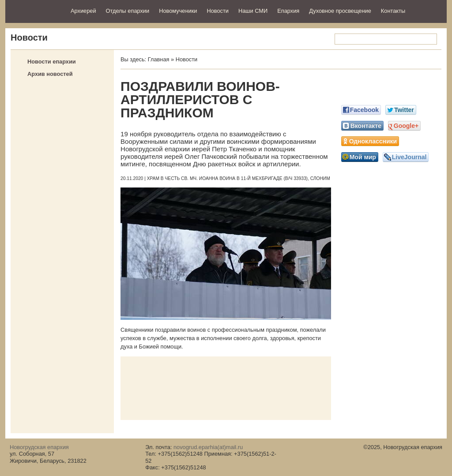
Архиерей (83, 11)
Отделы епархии (128, 11)
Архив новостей (50, 74)
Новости (218, 11)
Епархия (288, 11)
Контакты (393, 11)
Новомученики (178, 11)
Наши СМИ (253, 11)
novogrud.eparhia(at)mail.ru (208, 447)
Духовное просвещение (340, 11)
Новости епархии (52, 62)
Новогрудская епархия (35, 10)
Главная (159, 59)
